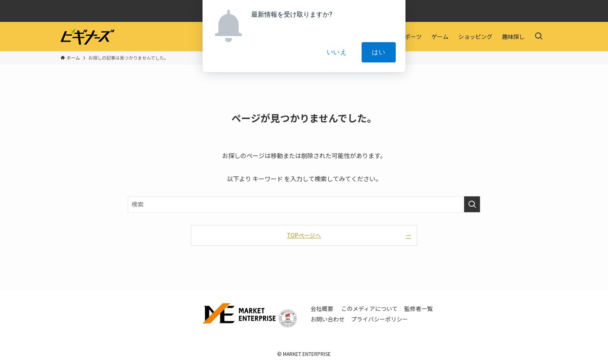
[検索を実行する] (472, 204)
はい (379, 52)
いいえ (337, 52)
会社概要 (322, 308)
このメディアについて (370, 308)
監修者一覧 (418, 308)
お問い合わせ (328, 319)
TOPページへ (304, 235)
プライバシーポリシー (379, 319)
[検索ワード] (304, 204)
